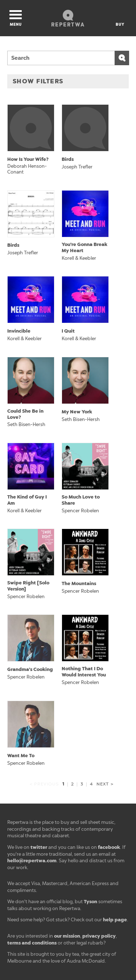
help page (115, 920)
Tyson (90, 902)
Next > (105, 784)
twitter (39, 847)
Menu (16, 18)
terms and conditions (32, 943)
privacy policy (99, 936)
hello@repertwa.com (32, 861)
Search (122, 58)
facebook (109, 847)
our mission (67, 936)
